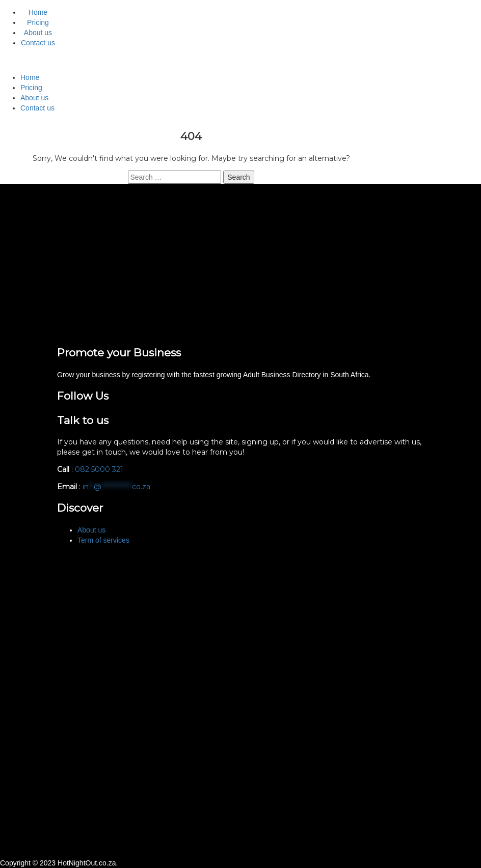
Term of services (103, 540)
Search (238, 177)
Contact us (38, 43)
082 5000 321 (100, 469)
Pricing (38, 22)
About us (38, 33)
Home (38, 12)
